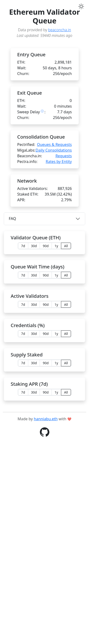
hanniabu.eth (46, 620)
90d (46, 246)
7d (23, 246)
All (66, 246)
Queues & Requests (54, 145)
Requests (64, 156)
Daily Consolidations (54, 150)
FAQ (12, 219)
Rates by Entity (59, 162)
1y (56, 246)
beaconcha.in (60, 30)
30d (34, 246)
